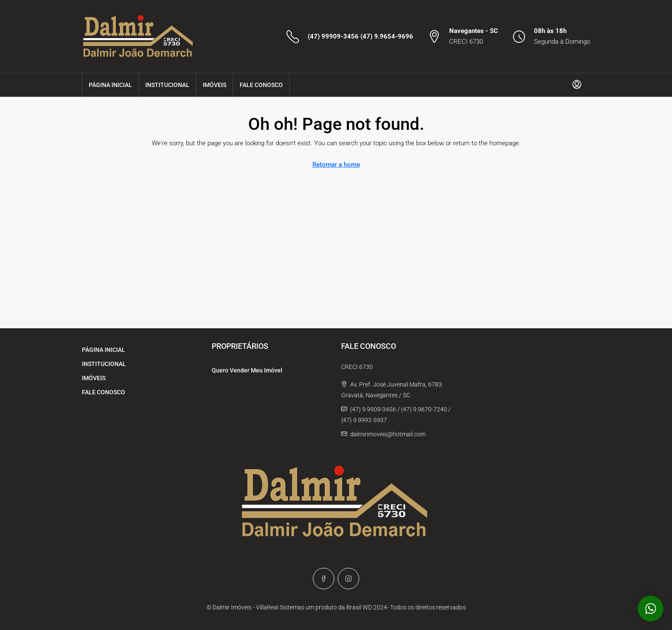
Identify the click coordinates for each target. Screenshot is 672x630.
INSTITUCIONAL (167, 85)
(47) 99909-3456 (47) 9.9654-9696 (360, 36)
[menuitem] (577, 85)
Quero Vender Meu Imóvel (247, 370)
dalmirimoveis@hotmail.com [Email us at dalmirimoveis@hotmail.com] (388, 434)
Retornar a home (336, 165)
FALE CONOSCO (261, 85)
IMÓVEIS (214, 85)
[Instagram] (348, 579)
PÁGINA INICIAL (110, 85)
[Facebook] (324, 579)
